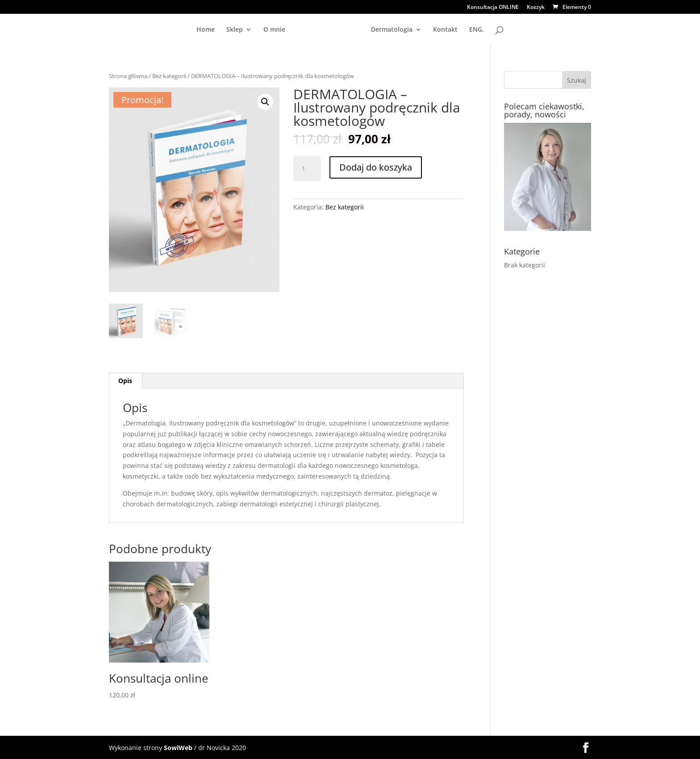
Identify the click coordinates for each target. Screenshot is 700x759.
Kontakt (508, 30)
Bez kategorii (169, 76)
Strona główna (128, 76)
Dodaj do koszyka (376, 167)
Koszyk (536, 8)
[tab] (125, 380)
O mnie (211, 30)
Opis (125, 380)
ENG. (540, 30)
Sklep (172, 30)
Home (143, 30)
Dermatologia (455, 30)
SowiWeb (178, 747)
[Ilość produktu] (307, 169)
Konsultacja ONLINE (493, 8)
